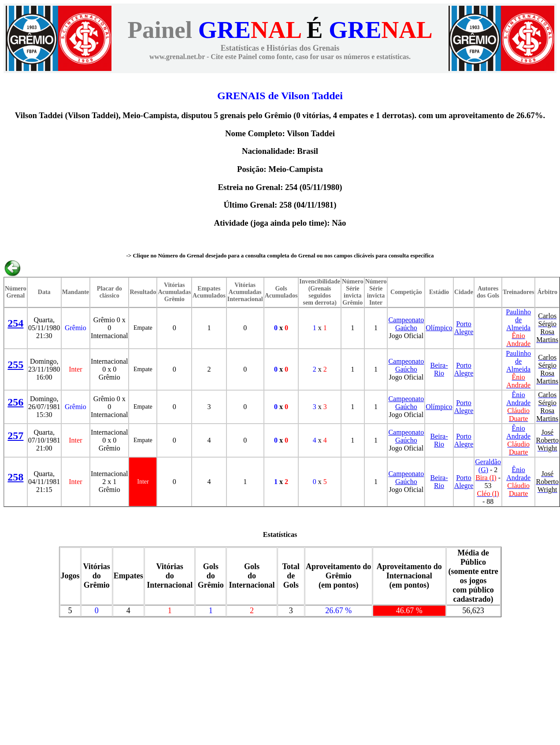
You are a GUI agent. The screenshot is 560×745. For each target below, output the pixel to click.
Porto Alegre (464, 328)
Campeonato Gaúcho (406, 324)
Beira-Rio (439, 369)
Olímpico (439, 328)
